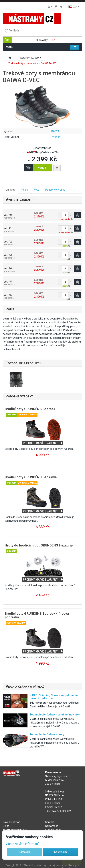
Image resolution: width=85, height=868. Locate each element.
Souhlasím (61, 852)
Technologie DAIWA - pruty (47, 734)
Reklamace (52, 826)
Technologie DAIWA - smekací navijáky (55, 715)
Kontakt (50, 822)
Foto (37, 190)
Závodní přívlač (11, 822)
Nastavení (24, 852)
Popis (25, 190)
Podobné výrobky (55, 190)
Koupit (42, 168)
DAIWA (55, 131)
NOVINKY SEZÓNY (31, 58)
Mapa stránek (53, 830)
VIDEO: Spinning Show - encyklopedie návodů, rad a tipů (54, 697)
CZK (74, 7)
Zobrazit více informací (22, 844)
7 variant (56, 137)
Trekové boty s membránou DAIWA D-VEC (32, 63)
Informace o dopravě (15, 830)
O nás (6, 826)
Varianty (10, 190)
